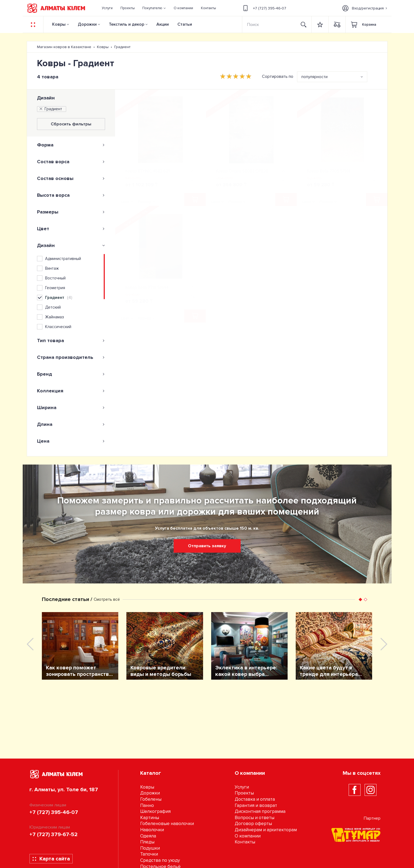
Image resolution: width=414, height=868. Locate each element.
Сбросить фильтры (71, 124)
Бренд (71, 374)
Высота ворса (71, 195)
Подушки (150, 848)
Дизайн (46, 98)
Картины (150, 818)
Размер (144, 202)
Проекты (244, 793)
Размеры (71, 212)
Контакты (245, 842)
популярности (314, 77)
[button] (154, 8)
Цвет (71, 229)
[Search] (269, 24)
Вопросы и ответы (255, 818)
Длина (71, 424)
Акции (163, 24)
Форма (71, 145)
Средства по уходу (160, 860)
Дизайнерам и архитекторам (266, 830)
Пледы (147, 842)
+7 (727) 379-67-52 (53, 834)
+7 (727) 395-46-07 (264, 8)
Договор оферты (253, 824)
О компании (248, 836)
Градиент (50, 109)
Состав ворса (71, 162)
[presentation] (30, 644)
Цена (71, 441)
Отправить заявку (207, 546)
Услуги (242, 787)
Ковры (59, 24)
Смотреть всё (107, 599)
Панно (147, 805)
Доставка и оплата (255, 799)
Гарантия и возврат (256, 805)
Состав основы (71, 178)
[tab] (71, 145)
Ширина (71, 408)
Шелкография (155, 811)
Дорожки (87, 24)
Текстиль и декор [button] (127, 24)
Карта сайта (51, 859)
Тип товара (71, 340)
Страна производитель (71, 357)
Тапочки (149, 854)
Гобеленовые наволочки (167, 824)
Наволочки (152, 830)
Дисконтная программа (260, 811)
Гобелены (151, 799)
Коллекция (71, 391)
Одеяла (148, 836)
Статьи (185, 24)
